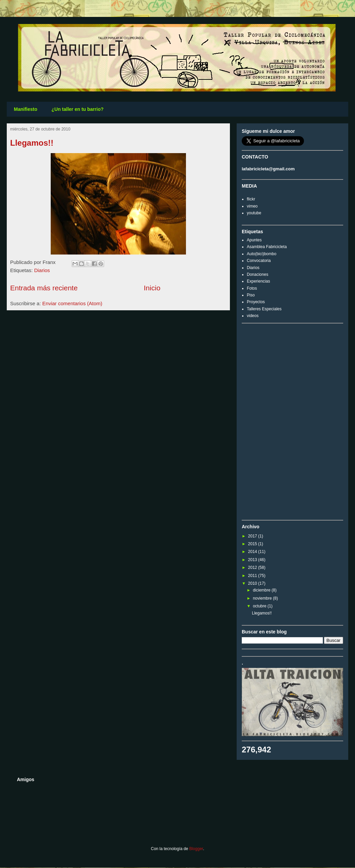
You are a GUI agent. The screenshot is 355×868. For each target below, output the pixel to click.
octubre (260, 606)
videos (253, 316)
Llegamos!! (32, 143)
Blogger (196, 849)
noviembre (263, 598)
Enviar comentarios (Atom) (72, 303)
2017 (253, 536)
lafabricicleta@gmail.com (268, 169)
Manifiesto (26, 109)
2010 (253, 583)
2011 (253, 576)
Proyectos (256, 302)
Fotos (252, 288)
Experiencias (258, 281)
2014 (253, 552)
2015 (253, 544)
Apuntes (254, 240)
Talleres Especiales (264, 309)
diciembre (262, 590)
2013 (253, 560)
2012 (253, 568)
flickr (251, 199)
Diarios (42, 270)
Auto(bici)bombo (262, 254)
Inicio (152, 288)
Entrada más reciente (44, 288)
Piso (251, 295)
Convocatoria (259, 261)
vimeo (252, 206)
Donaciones (257, 274)
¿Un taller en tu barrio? (77, 109)
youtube (254, 213)
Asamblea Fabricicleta (267, 247)
